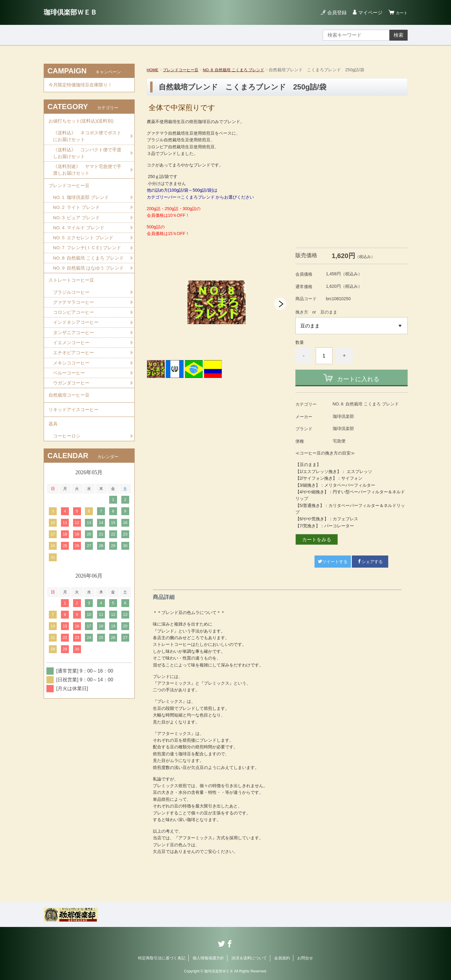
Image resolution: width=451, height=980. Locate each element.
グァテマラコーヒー (75, 341)
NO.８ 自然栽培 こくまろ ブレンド (240, 70)
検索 (399, 35)
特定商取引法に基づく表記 (162, 958)
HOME (153, 70)
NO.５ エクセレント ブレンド (85, 250)
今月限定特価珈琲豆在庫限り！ (82, 86)
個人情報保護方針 (208, 958)
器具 (53, 473)
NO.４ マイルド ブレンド (81, 239)
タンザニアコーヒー (75, 373)
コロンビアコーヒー (75, 352)
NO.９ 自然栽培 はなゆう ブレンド (89, 300)
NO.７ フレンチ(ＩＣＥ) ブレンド (87, 264)
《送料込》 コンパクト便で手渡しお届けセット (87, 159)
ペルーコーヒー (70, 416)
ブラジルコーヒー (72, 331)
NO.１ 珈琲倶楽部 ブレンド (83, 208)
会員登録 (334, 13)
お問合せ (305, 958)
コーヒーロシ (68, 487)
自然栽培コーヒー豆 (70, 440)
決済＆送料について (249, 958)
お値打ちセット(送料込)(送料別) (83, 124)
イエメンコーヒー (72, 384)
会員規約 (282, 958)
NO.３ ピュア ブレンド (78, 229)
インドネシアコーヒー (77, 362)
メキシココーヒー (72, 405)
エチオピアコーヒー (75, 394)
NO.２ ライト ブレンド (78, 218)
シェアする (370, 562)
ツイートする (333, 562)
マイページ (368, 13)
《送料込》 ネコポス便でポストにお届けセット (87, 141)
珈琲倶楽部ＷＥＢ (78, 12)
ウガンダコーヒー (72, 426)
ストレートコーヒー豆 (73, 317)
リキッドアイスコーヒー (75, 456)
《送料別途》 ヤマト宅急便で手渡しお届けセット (87, 177)
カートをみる (317, 540)
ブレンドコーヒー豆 (183, 70)
